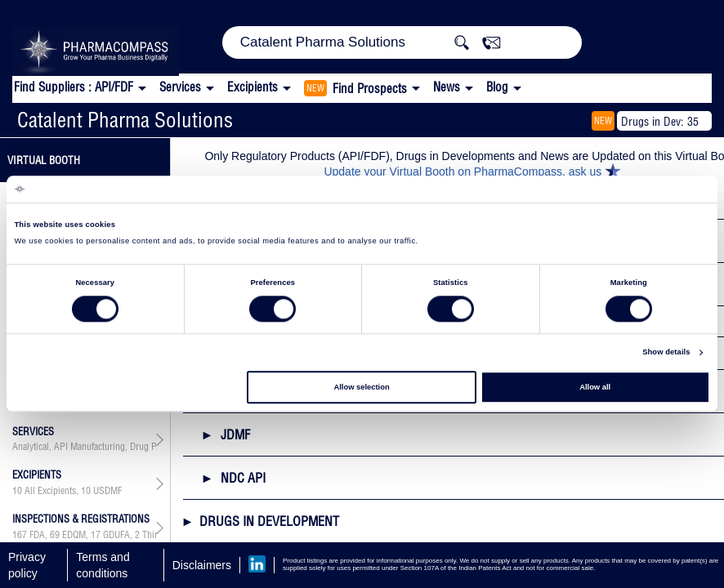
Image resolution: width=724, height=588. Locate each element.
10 (17, 491)
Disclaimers (202, 565)
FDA (37, 535)
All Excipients (50, 491)
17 (96, 535)
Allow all (595, 387)
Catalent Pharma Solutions (125, 120)
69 (55, 535)
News (447, 87)
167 (20, 535)
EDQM (74, 535)
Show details (666, 353)
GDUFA (116, 535)
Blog (497, 87)
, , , (85, 535)
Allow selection (362, 387)
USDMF (107, 491)
